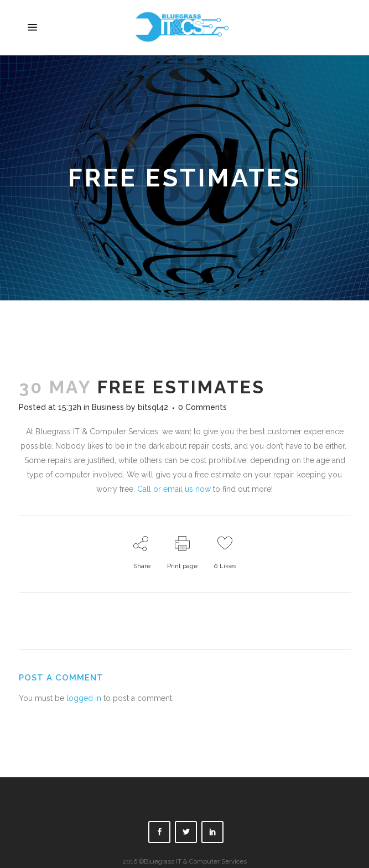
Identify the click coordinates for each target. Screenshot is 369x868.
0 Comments (202, 407)
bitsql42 (153, 407)
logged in (84, 698)
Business (108, 407)
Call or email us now (174, 489)
